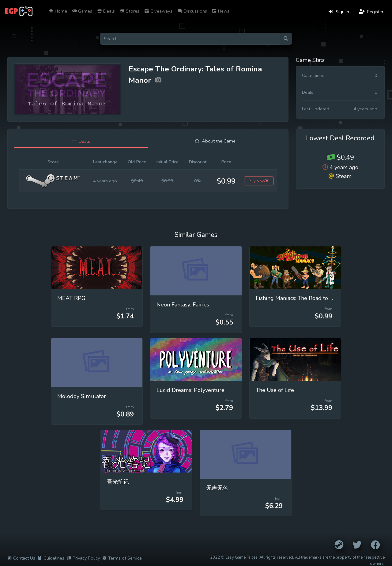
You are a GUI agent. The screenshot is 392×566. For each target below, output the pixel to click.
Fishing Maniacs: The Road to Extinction (305, 298)
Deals (106, 11)
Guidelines (51, 558)
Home (58, 11)
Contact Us (21, 558)
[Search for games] (190, 39)
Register (371, 12)
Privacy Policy (83, 558)
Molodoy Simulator (82, 396)
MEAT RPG (71, 298)
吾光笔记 (118, 482)
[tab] (81, 141)
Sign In (339, 12)
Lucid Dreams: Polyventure (190, 390)
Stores (130, 11)
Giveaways (158, 11)
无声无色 (217, 488)
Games (82, 11)
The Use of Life (275, 390)
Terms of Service (122, 558)
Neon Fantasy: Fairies (183, 305)
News (221, 11)
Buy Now (259, 181)
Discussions (192, 11)
